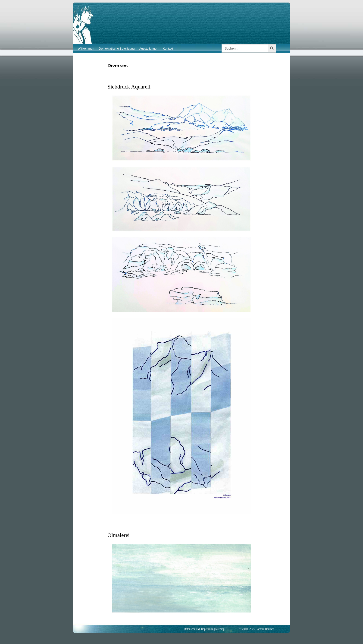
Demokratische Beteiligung (117, 49)
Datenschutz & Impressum (199, 629)
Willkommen (86, 49)
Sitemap (220, 629)
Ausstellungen (149, 49)
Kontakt (168, 49)
